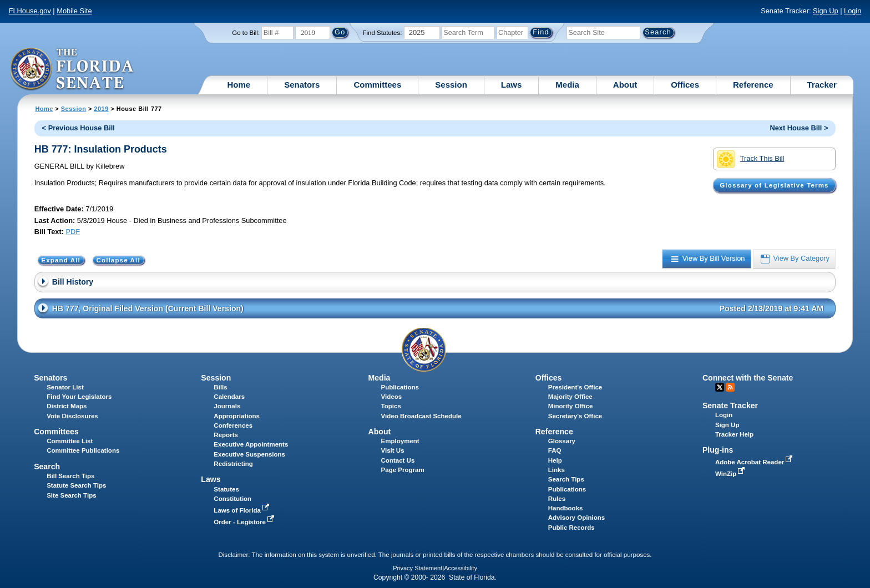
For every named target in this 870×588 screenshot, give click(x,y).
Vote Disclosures (72, 416)
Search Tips (566, 479)
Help (555, 460)
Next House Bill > (799, 128)
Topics (391, 406)
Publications (400, 387)
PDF (73, 232)
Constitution (232, 499)
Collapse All (118, 260)
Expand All (61, 260)
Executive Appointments (251, 444)
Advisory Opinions (576, 518)
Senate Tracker (730, 405)
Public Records (571, 528)
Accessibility (461, 568)
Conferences (233, 425)
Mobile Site (74, 11)
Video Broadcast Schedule (421, 416)
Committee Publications (83, 450)
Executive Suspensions (249, 454)
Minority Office (571, 406)
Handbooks (566, 508)
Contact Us (398, 460)
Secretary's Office (575, 416)
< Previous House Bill (79, 128)
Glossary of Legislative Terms (774, 185)
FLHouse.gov (30, 11)
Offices (685, 85)
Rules (557, 499)
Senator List (65, 387)
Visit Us (393, 450)
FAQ (555, 450)
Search (47, 467)
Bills (220, 387)
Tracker (822, 85)
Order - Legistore (245, 522)
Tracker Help (734, 434)
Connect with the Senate (748, 378)
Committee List (70, 441)
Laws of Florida (242, 510)
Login (853, 11)
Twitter (720, 387)
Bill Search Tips (70, 476)
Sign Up (826, 11)
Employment (400, 441)
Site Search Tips (71, 495)
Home (239, 85)
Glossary (562, 441)
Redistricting (233, 464)
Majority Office (570, 397)
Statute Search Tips (76, 485)
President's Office (575, 387)
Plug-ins (718, 450)
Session (451, 85)
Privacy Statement (418, 568)
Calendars (229, 397)
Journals (227, 406)
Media (567, 85)
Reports (226, 435)
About (625, 85)
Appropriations (237, 416)
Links (557, 470)
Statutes (226, 489)
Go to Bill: (246, 33)
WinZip (731, 474)
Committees (377, 85)
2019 (101, 109)
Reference (753, 85)
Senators (302, 85)
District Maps (67, 406)
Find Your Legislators (79, 397)
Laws (512, 85)
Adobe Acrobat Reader (755, 462)
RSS (730, 387)
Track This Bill (750, 159)
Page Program (403, 470)
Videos (392, 397)
